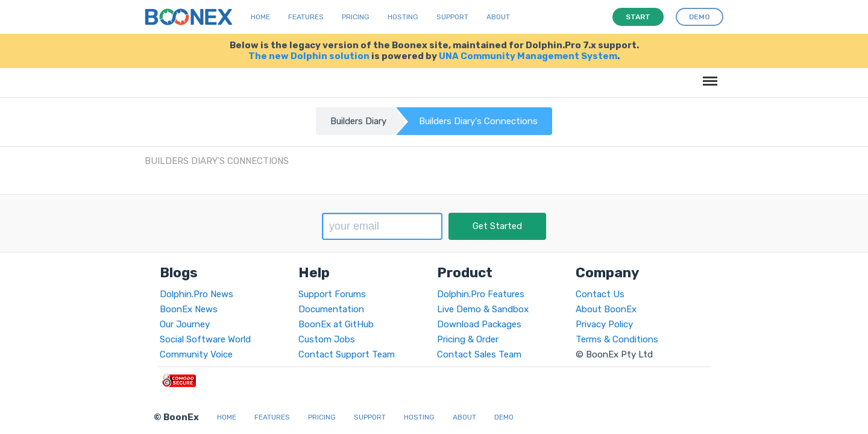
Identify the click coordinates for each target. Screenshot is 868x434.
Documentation (331, 309)
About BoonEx (606, 309)
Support (452, 17)
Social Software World (205, 339)
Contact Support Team (347, 354)
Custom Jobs (327, 339)
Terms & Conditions (617, 339)
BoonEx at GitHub (336, 324)
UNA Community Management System (528, 56)
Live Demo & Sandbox (483, 309)
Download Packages (479, 324)
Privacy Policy (604, 324)
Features (306, 17)
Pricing (356, 17)
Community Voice (196, 354)
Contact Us (600, 294)
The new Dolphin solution (309, 56)
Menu (708, 75)
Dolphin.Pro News (197, 294)
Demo (504, 417)
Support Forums (332, 294)
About (498, 17)
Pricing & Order (468, 339)
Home (260, 17)
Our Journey (185, 324)
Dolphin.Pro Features (481, 294)
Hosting (403, 17)
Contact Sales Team (479, 354)
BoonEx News (189, 309)
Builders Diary (358, 121)
